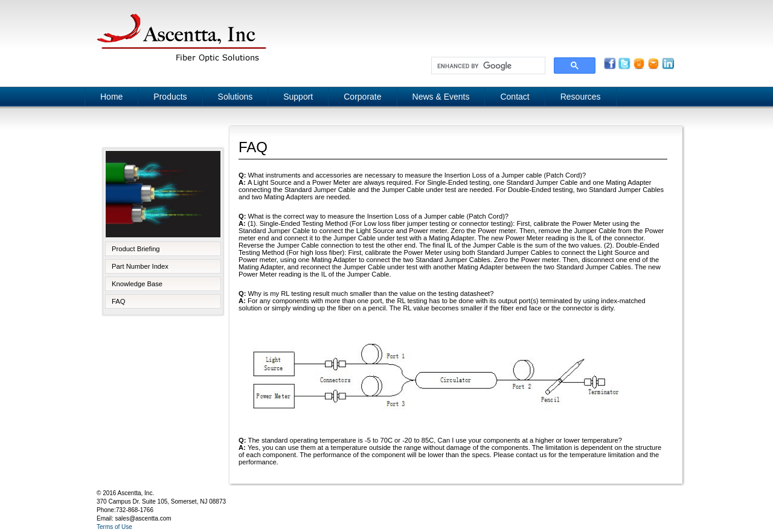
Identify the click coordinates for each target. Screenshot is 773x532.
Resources (581, 97)
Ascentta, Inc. (181, 36)
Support (298, 97)
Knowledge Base (137, 284)
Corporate (362, 97)
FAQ (118, 301)
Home (111, 97)
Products (170, 97)
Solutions (236, 97)
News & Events (441, 97)
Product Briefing (136, 249)
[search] (487, 66)
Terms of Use (114, 527)
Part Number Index (140, 266)
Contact (515, 97)
